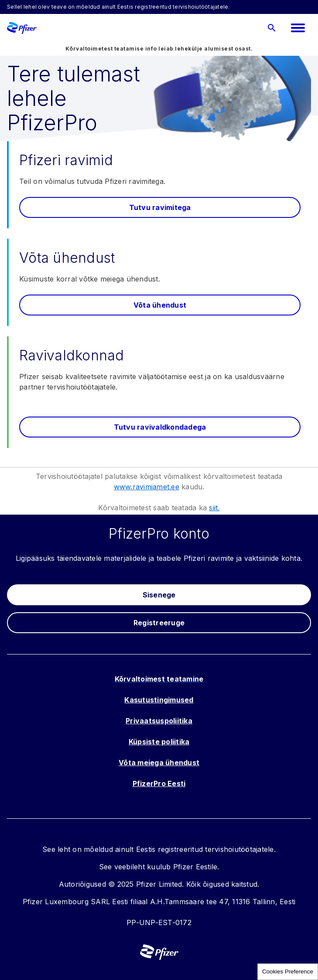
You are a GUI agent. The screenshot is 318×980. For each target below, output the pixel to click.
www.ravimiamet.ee (147, 487)
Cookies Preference (288, 972)
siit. (214, 508)
